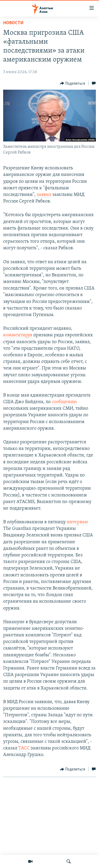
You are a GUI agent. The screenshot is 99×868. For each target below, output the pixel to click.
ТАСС (24, 748)
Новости (13, 23)
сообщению (64, 402)
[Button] (73, 83)
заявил (44, 195)
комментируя (18, 335)
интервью (77, 522)
